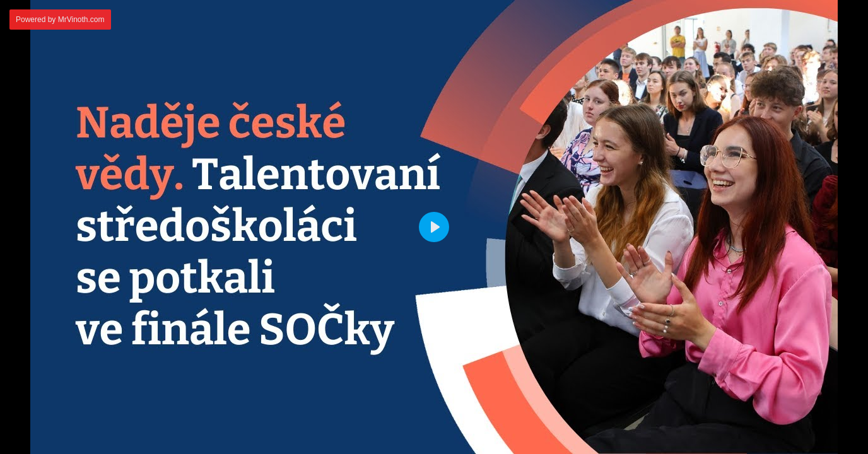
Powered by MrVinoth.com (60, 20)
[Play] (434, 227)
